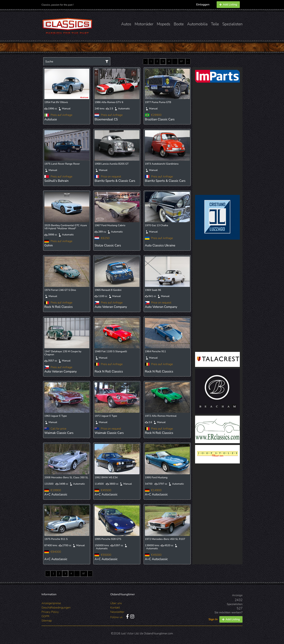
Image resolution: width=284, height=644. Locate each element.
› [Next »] (188, 61)
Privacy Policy (50, 612)
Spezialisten (233, 24)
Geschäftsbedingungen (56, 608)
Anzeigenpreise (51, 603)
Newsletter (117, 612)
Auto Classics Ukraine (160, 245)
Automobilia (197, 24)
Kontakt (115, 608)
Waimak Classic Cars (59, 433)
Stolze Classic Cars (108, 245)
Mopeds (164, 24)
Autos (126, 24)
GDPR (45, 616)
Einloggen (203, 5)
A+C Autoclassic (56, 495)
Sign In (213, 619)
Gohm (49, 245)
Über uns (116, 603)
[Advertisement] (218, 139)
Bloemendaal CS (106, 119)
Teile (215, 24)
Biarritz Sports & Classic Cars (115, 181)
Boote (179, 24)
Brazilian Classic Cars (160, 119)
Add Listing (228, 5)
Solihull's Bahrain (57, 181)
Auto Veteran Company (111, 307)
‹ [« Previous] (146, 61)
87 (181, 61)
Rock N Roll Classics (59, 307)
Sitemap (47, 621)
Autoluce (51, 119)
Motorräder (144, 24)
